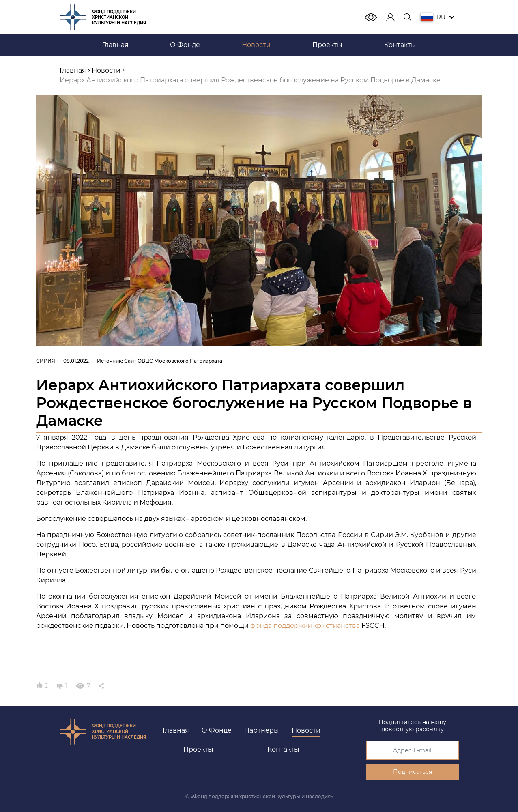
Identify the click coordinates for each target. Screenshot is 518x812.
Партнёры (262, 730)
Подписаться (413, 772)
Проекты (198, 749)
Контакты (283, 749)
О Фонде (217, 730)
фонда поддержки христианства (305, 626)
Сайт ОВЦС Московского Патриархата (173, 361)
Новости (306, 730)
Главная (176, 730)
